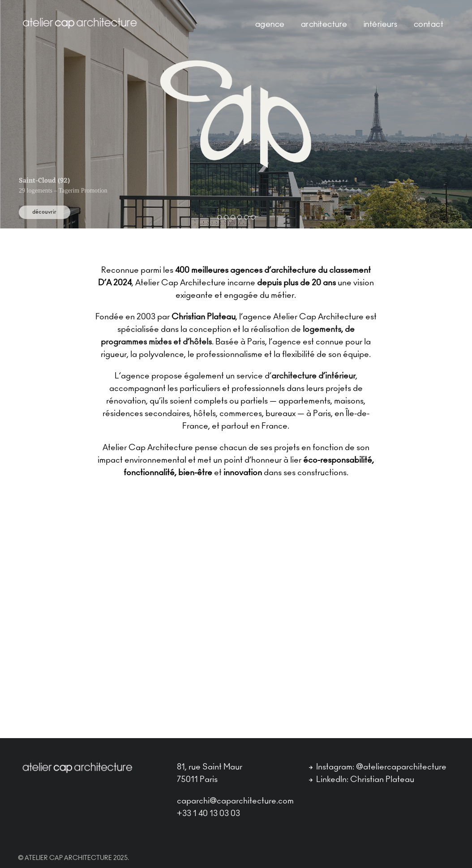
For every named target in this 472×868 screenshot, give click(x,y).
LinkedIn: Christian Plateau (362, 780)
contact (429, 25)
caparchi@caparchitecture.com (235, 801)
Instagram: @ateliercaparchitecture (378, 767)
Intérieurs (381, 25)
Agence (270, 25)
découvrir (44, 212)
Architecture (324, 25)
